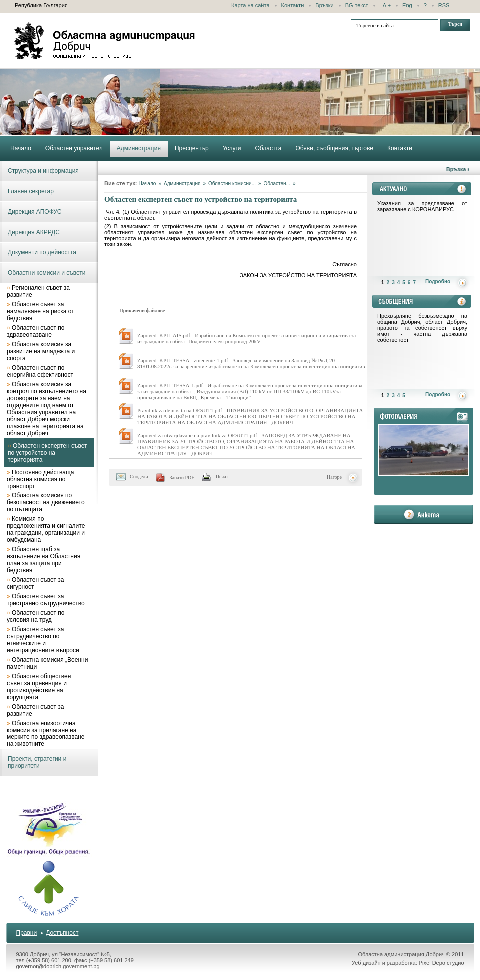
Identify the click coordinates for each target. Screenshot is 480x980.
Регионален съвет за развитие (38, 291)
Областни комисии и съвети (47, 273)
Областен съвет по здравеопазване (36, 331)
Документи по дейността (42, 252)
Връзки (324, 5)
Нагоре (334, 477)
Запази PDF (182, 477)
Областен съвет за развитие (35, 710)
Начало (148, 183)
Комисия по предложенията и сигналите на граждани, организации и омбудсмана (46, 529)
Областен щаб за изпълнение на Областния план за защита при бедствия (44, 560)
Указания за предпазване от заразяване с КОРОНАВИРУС (422, 206)
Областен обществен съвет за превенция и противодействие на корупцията (39, 687)
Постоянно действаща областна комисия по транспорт (40, 479)
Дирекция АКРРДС (34, 232)
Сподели (139, 476)
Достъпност (62, 933)
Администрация (182, 183)
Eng (407, 5)
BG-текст (357, 5)
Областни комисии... (232, 183)
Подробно (438, 282)
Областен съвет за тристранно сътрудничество (46, 600)
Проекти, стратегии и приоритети (37, 762)
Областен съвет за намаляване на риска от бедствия (41, 311)
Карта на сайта (250, 5)
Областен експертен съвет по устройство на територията (48, 453)
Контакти (293, 5)
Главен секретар (31, 191)
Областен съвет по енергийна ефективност (40, 371)
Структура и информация (43, 171)
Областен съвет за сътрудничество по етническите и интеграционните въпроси (43, 640)
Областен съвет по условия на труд (36, 616)
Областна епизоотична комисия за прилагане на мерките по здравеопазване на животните (46, 734)
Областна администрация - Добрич (105, 41)
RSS (444, 5)
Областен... (277, 183)
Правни (27, 933)
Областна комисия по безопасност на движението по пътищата (46, 502)
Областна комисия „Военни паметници (47, 663)
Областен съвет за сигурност (35, 583)
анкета (423, 514)
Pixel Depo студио (441, 963)
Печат (222, 476)
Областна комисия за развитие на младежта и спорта (41, 351)
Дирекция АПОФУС (35, 212)
